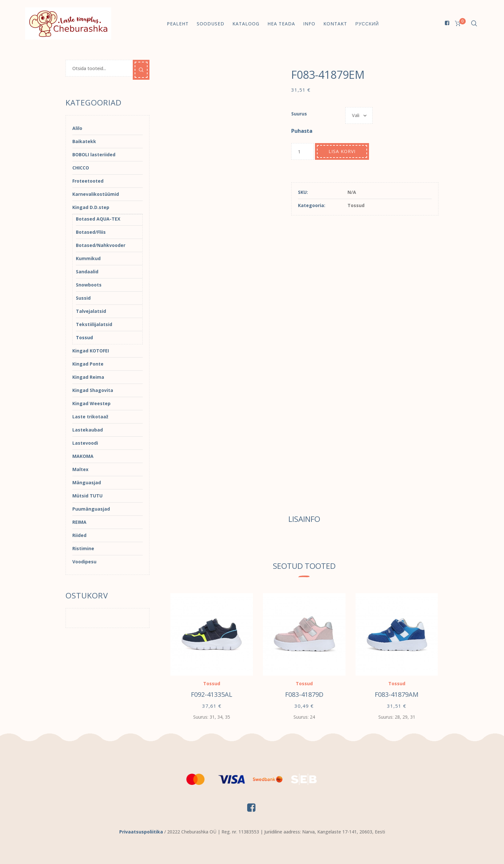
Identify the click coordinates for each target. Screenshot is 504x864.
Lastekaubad (88, 430)
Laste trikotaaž (90, 417)
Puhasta (302, 131)
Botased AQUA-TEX (98, 219)
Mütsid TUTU (87, 496)
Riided (79, 535)
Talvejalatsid (91, 311)
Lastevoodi (85, 443)
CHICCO (81, 168)
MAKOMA (83, 456)
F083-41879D (304, 694)
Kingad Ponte (88, 364)
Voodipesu (84, 562)
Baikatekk (84, 141)
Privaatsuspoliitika (141, 832)
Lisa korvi (342, 151)
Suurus (299, 114)
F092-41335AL (212, 694)
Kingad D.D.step (91, 207)
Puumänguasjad (91, 509)
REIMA (79, 522)
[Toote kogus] (302, 151)
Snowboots (89, 285)
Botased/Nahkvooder (101, 245)
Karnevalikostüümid (96, 194)
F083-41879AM (397, 694)
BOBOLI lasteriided (94, 155)
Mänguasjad (87, 482)
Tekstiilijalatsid (94, 324)
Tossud (356, 205)
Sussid (83, 298)
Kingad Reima (88, 377)
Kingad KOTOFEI (91, 351)
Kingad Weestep (91, 403)
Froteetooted (88, 181)
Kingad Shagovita (93, 390)
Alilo (77, 128)
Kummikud (88, 258)
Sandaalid (87, 272)
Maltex (80, 469)
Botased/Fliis (91, 232)
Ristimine (83, 548)
